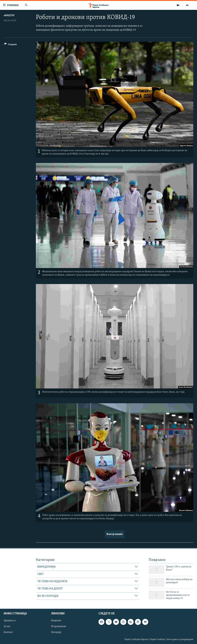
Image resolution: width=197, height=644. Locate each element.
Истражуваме (59, 627)
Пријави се (10, 621)
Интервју (56, 632)
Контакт (8, 632)
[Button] (10, 45)
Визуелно (56, 621)
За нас (7, 627)
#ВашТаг (9, 15)
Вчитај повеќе (115, 534)
